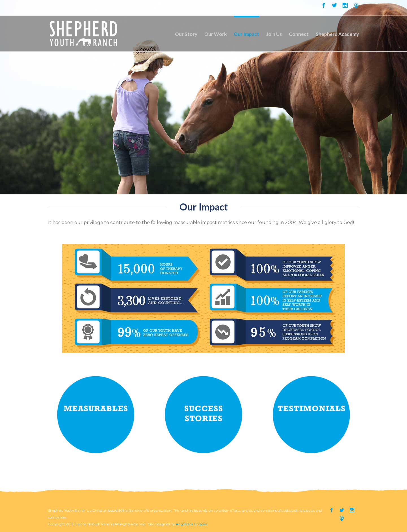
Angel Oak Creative (192, 524)
